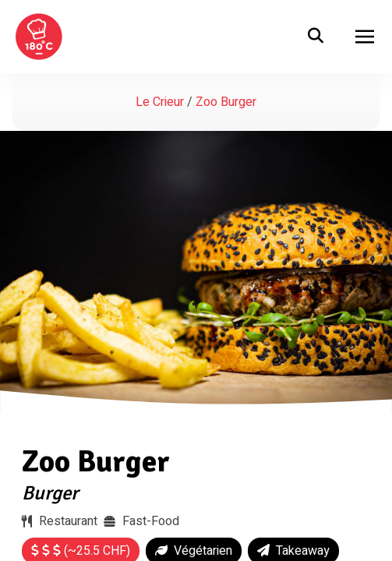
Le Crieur (160, 102)
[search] (316, 37)
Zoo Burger (96, 461)
